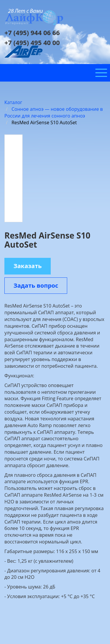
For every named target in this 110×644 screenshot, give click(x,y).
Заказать (28, 266)
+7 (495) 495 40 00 (32, 42)
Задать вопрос (36, 285)
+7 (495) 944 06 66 (32, 32)
